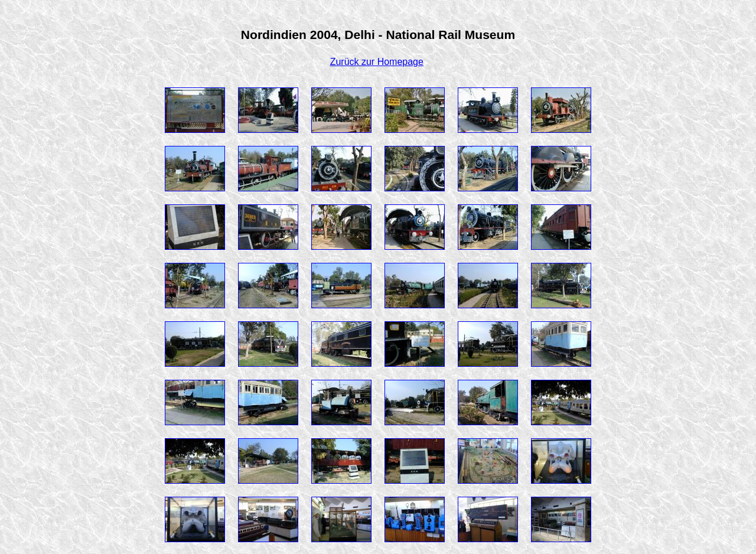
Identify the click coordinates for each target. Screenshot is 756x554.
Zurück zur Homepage (377, 62)
